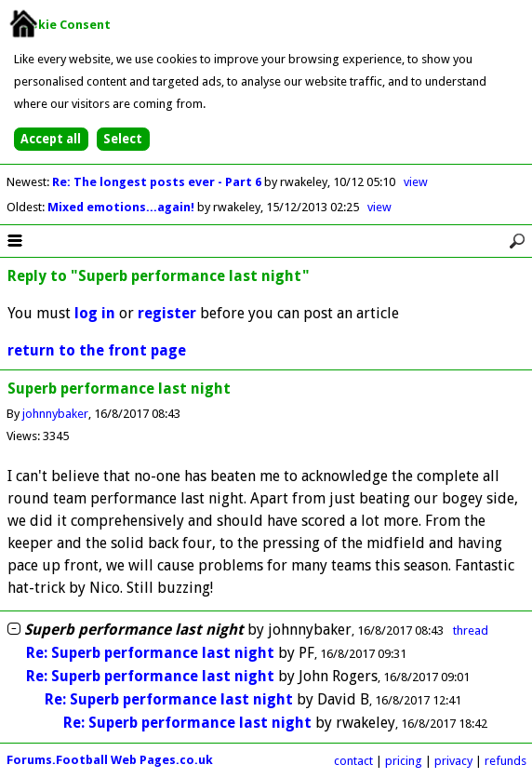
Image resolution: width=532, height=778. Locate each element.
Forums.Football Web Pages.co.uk (110, 760)
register (167, 313)
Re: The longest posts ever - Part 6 (158, 182)
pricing (404, 761)
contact (353, 761)
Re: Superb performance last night (150, 653)
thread (471, 630)
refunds (505, 761)
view (416, 182)
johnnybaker (55, 414)
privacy (453, 761)
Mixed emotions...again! (122, 207)
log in (95, 313)
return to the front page (97, 350)
